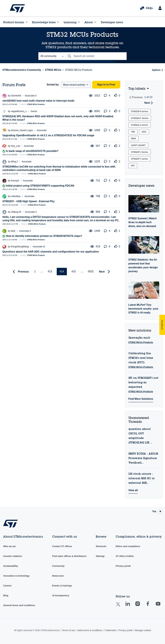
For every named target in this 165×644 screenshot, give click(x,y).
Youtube (161, 606)
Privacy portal (123, 566)
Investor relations (13, 556)
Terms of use (68, 630)
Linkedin (131, 606)
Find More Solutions (141, 399)
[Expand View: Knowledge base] (58, 22)
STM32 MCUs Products (36, 104)
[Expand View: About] (95, 22)
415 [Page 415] (74, 271)
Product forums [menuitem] (14, 22)
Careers (7, 586)
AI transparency (61, 595)
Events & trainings (62, 586)
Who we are (10, 546)
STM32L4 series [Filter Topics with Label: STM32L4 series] (140, 125)
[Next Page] (105, 272)
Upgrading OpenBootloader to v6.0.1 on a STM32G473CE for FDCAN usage (48, 135)
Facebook (151, 606)
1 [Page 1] (35, 271)
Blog (6, 595)
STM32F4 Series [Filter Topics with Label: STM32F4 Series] (140, 111)
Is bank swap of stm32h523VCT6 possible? (32, 151)
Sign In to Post (106, 85)
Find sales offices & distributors (69, 556)
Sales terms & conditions (90, 630)
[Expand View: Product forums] (27, 22)
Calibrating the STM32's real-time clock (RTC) (141, 358)
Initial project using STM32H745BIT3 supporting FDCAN (40, 186)
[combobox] (96, 56)
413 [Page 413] (50, 271)
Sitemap (100, 556)
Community (58, 566)
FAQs (149, 8)
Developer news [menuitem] (112, 22)
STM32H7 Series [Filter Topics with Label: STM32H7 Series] (140, 118)
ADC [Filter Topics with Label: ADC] (144, 132)
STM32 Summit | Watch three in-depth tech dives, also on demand (143, 222)
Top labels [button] (137, 88)
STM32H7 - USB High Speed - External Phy (29, 201)
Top (154, 511)
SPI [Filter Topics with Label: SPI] (133, 166)
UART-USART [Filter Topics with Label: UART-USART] (138, 145)
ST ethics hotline (125, 556)
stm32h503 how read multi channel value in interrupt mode (38, 101)
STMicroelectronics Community (17, 8)
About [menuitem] (89, 22)
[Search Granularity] (52, 56)
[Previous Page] (20, 272)
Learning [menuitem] (70, 22)
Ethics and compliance (128, 546)
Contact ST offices (62, 546)
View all (133, 490)
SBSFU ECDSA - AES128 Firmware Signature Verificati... (143, 458)
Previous (137, 97)
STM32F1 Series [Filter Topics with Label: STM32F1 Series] (140, 152)
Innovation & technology (16, 576)
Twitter (121, 606)
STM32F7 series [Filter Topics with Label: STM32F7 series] (140, 159)
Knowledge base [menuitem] (44, 22)
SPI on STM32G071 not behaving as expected (143, 383)
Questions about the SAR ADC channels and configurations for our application (51, 252)
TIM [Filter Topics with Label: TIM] (133, 132)
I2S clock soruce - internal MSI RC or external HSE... (142, 479)
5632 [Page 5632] (91, 271)
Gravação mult (139, 338)
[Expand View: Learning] (79, 22)
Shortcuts (101, 546)
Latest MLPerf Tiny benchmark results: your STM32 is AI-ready (143, 309)
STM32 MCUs (53, 70)
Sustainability (11, 566)
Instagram (141, 606)
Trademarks (110, 630)
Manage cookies (143, 630)
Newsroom (58, 576)
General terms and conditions (19, 605)
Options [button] (156, 70)
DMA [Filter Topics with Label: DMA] (134, 139)
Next (147, 103)
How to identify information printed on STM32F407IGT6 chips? (44, 236)
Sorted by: (53, 85)
